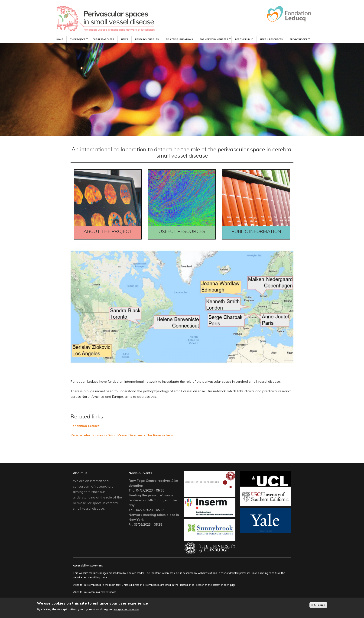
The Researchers (103, 39)
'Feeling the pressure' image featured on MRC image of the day (153, 500)
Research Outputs (147, 39)
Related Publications (179, 39)
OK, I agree (318, 605)
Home (60, 39)
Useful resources (271, 39)
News (125, 39)
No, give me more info (126, 610)
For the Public (244, 39)
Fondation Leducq (85, 426)
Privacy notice (298, 39)
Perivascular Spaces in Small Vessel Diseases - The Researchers (122, 435)
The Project (77, 39)
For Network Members (213, 39)
